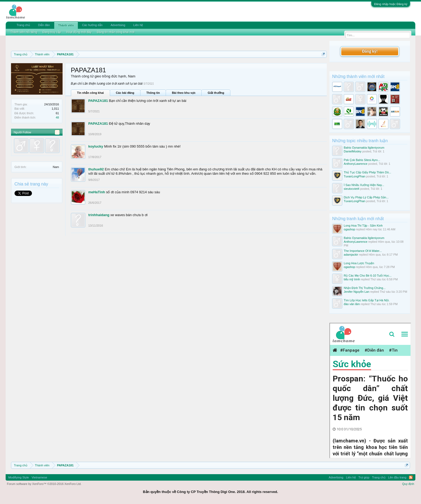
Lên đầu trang (397, 477)
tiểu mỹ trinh (352, 279)
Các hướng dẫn (92, 25)
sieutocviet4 (351, 189)
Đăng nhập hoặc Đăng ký (391, 4)
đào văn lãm (352, 304)
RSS (411, 477)
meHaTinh (97, 192)
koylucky (96, 146)
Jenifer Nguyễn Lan (356, 292)
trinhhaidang (99, 215)
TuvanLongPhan (354, 176)
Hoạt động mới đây (79, 32)
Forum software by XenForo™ (44, 484)
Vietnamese (39, 477)
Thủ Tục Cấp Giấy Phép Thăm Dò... (367, 172)
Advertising (118, 25)
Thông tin (153, 93)
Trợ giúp (364, 477)
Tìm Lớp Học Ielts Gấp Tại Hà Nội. (366, 300)
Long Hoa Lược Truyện (359, 263)
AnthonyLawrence (355, 164)
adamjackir (351, 255)
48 (57, 117)
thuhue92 (96, 169)
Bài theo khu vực (184, 93)
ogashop (349, 229)
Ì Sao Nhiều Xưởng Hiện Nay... (364, 185)
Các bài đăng (125, 93)
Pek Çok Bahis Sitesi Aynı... (362, 160)
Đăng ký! (370, 51)
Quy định (408, 484)
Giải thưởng (216, 93)
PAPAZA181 (98, 101)
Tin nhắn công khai (90, 93)
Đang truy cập (52, 32)
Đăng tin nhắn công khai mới (116, 32)
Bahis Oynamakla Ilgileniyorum (364, 148)
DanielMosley (353, 151)
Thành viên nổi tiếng (24, 32)
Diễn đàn (44, 25)
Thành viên (66, 25)
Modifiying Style (19, 477)
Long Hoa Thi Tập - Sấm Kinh (363, 226)
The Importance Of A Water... (363, 251)
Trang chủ (23, 25)
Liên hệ (138, 25)
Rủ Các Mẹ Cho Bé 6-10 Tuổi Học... (368, 276)
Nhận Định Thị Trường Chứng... (365, 288)
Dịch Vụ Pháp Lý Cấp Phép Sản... (366, 197)
